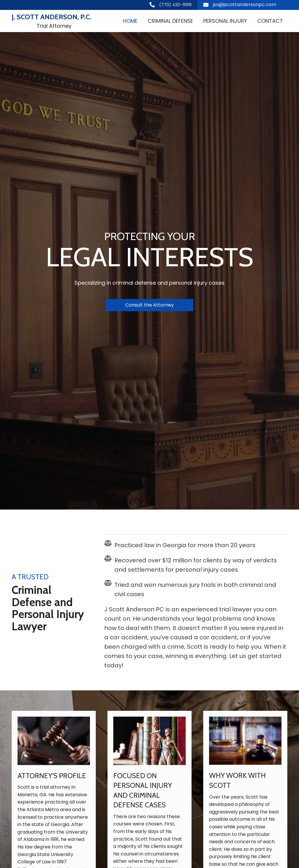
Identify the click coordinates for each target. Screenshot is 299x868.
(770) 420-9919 (175, 5)
